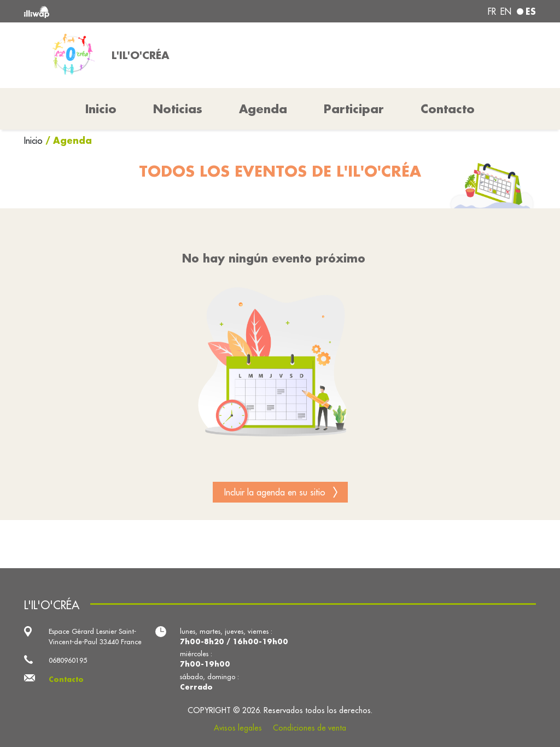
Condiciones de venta (310, 728)
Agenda (263, 109)
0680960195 (68, 660)
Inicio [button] (101, 109)
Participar (354, 109)
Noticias (178, 109)
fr (492, 11)
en (506, 11)
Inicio (35, 141)
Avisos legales (238, 728)
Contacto (448, 109)
